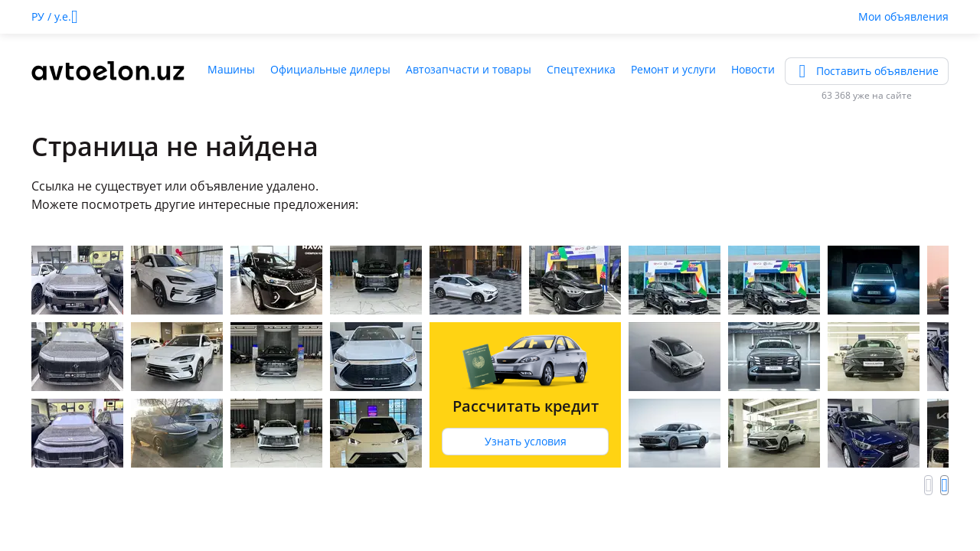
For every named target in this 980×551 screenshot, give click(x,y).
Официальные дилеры (330, 69)
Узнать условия (526, 441)
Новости (753, 69)
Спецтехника (581, 69)
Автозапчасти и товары (469, 69)
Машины (231, 69)
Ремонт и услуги (673, 69)
